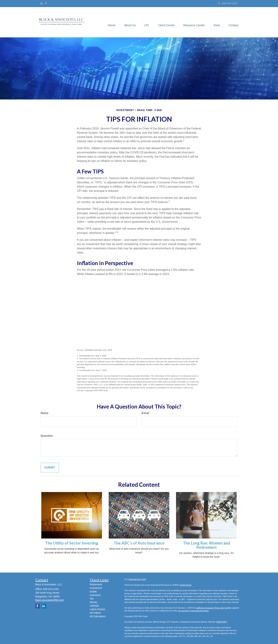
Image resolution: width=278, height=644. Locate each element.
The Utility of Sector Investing (72, 543)
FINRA (219, 622)
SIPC (225, 622)
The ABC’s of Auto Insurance (139, 543)
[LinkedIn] (42, 3)
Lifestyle (94, 606)
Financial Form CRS (137, 579)
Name (45, 413)
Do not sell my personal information (193, 611)
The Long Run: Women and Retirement (206, 545)
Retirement (96, 584)
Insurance (95, 595)
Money (94, 602)
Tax (92, 599)
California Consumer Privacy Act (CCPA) (213, 608)
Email (145, 413)
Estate (93, 592)
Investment (96, 588)
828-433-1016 (228, 3)
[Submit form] (50, 468)
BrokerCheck (186, 585)
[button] (129, 22)
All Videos (95, 613)
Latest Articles (98, 609)
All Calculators (98, 616)
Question (47, 436)
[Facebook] (46, 3)
